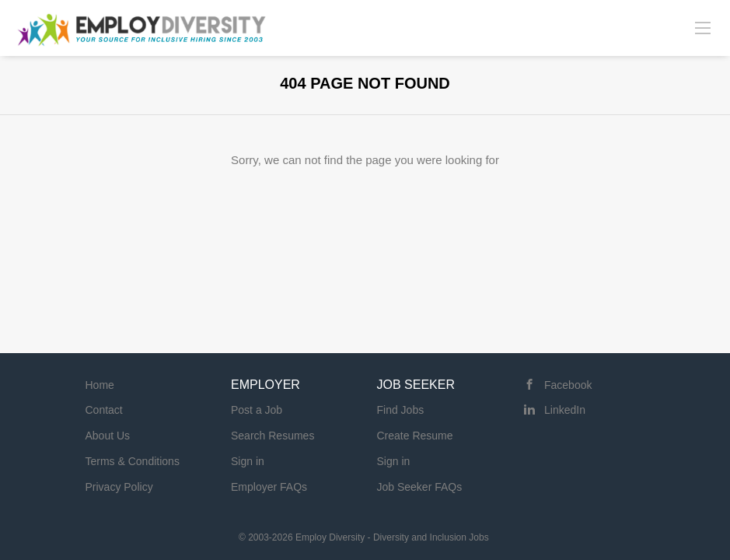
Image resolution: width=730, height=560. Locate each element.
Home (100, 385)
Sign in (248, 461)
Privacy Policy (119, 487)
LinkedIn (565, 410)
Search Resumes (272, 436)
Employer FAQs (269, 487)
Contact (104, 410)
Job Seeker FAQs (420, 487)
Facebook (568, 385)
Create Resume (415, 436)
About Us (108, 436)
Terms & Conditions (133, 461)
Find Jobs (401, 410)
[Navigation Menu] (703, 27)
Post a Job (257, 410)
